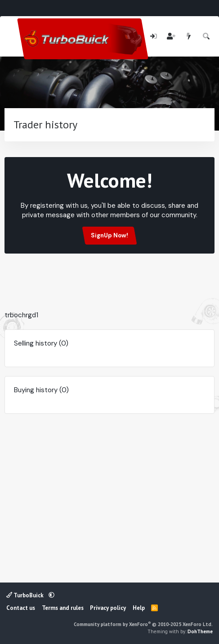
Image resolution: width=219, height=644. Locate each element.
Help (139, 608)
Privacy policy (108, 608)
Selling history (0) (41, 343)
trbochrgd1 (21, 315)
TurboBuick (26, 595)
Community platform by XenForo (143, 624)
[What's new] (189, 37)
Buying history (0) (41, 390)
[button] (51, 595)
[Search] (207, 37)
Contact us (21, 608)
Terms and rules (63, 608)
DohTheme (200, 631)
